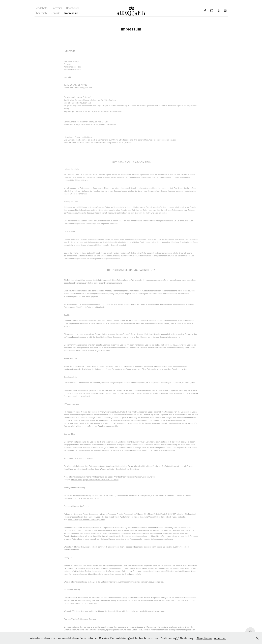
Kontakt (56, 13)
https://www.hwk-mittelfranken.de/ (107, 111)
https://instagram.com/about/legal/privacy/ (148, 582)
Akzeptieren (204, 638)
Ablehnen (220, 638)
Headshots (41, 8)
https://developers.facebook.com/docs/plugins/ (86, 520)
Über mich (41, 13)
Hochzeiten (73, 8)
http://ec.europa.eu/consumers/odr (160, 140)
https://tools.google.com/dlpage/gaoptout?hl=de (156, 450)
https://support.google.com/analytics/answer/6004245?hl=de (95, 480)
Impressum (71, 13)
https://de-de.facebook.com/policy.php (158, 539)
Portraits (57, 8)
